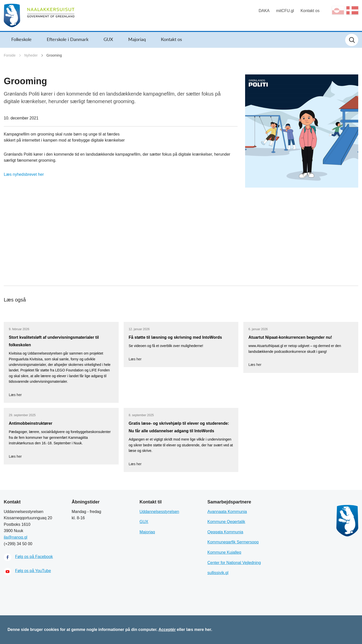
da (352, 10)
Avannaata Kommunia (227, 512)
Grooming (54, 55)
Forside (10, 55)
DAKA (264, 11)
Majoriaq (137, 39)
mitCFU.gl (285, 11)
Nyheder (31, 55)
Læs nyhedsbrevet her (24, 174)
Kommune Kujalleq (224, 552)
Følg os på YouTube (33, 571)
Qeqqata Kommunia (225, 532)
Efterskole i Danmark (68, 39)
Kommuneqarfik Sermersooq (233, 542)
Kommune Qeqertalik (226, 522)
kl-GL (338, 10)
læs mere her (199, 630)
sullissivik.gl (218, 573)
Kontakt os (310, 11)
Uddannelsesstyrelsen (159, 512)
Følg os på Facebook (34, 557)
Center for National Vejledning (234, 563)
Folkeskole (21, 39)
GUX (108, 39)
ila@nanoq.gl (16, 537)
